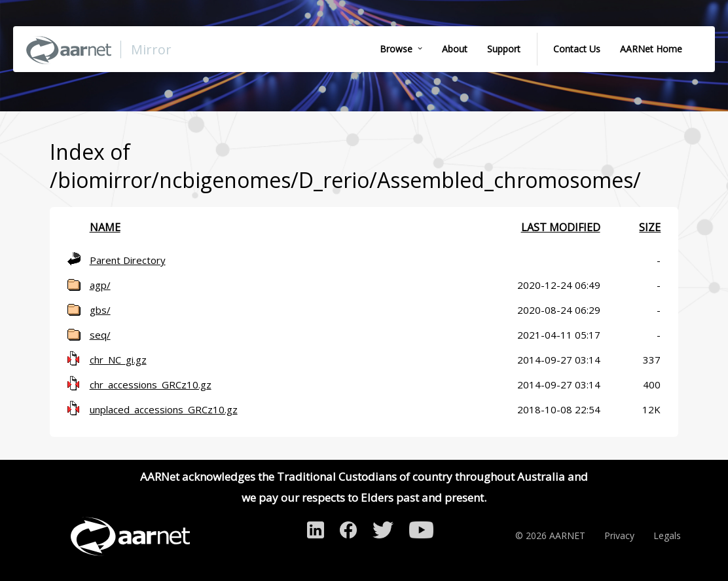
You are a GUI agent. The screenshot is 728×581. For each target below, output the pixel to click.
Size (650, 227)
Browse (396, 49)
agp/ (100, 285)
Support (504, 49)
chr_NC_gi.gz (118, 360)
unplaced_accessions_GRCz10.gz (164, 409)
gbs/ (100, 310)
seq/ (100, 335)
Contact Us (577, 49)
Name (105, 227)
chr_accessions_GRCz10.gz (151, 384)
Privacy (619, 535)
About (455, 49)
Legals (667, 535)
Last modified (561, 227)
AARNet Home (651, 49)
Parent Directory (128, 260)
